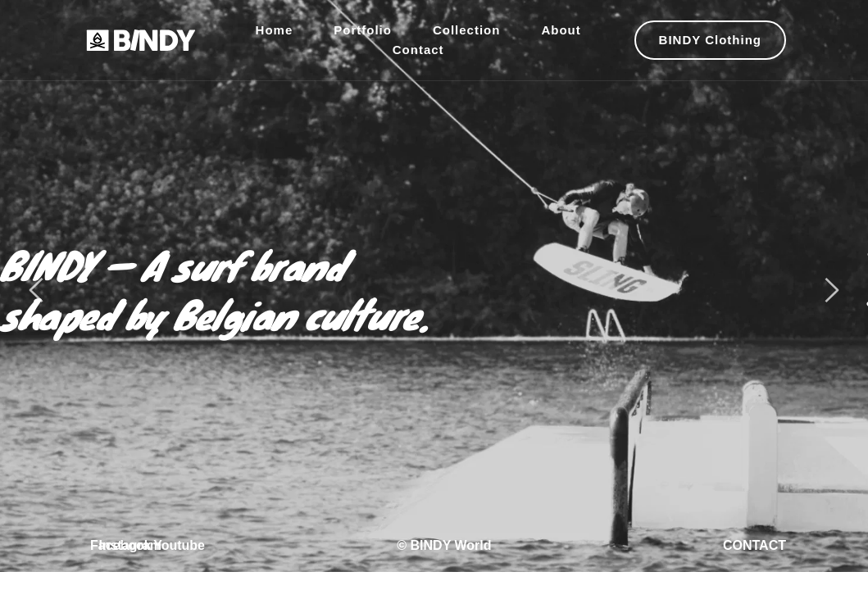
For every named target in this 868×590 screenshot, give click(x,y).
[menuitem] (275, 30)
